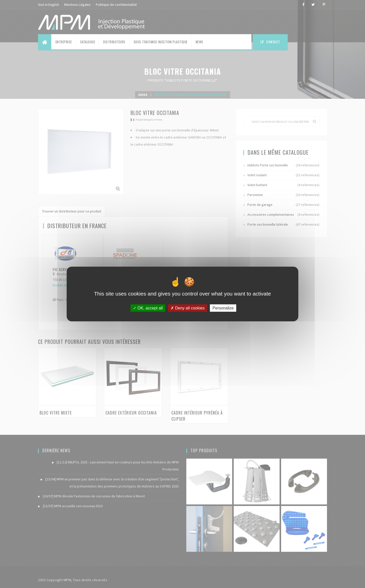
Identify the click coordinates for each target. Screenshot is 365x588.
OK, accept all (148, 308)
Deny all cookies (188, 308)
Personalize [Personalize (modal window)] (223, 308)
